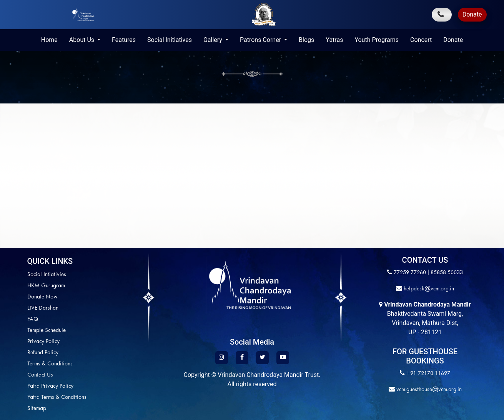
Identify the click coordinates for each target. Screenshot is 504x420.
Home (49, 40)
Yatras (334, 40)
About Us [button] (82, 40)
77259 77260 (410, 273)
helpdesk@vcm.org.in (428, 289)
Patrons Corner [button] (261, 40)
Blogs (306, 40)
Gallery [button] (214, 40)
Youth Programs (377, 40)
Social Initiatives (170, 40)
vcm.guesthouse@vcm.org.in (428, 390)
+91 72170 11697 (428, 374)
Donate (472, 14)
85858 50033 (447, 273)
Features (124, 40)
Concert (421, 40)
